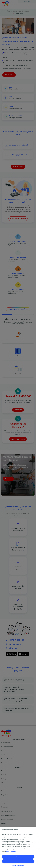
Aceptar (18, 857)
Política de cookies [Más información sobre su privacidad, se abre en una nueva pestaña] (11, 852)
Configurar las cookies (18, 865)
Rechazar (18, 861)
